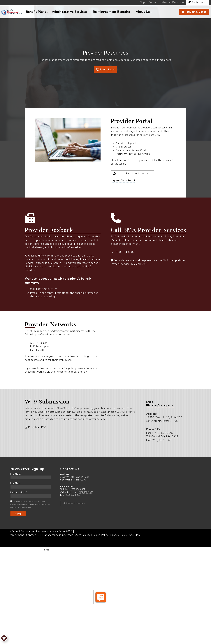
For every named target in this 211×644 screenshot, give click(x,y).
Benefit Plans (36, 12)
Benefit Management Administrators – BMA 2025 (42, 531)
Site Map (134, 535)
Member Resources (173, 2)
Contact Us (33, 535)
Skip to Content (149, 2)
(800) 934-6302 (168, 437)
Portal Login (105, 70)
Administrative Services (69, 12)
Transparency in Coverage (58, 535)
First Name (16, 474)
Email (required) (19, 492)
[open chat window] (101, 597)
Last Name (16, 483)
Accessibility (83, 535)
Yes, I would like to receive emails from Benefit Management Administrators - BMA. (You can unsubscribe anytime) (30, 505)
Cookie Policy (100, 535)
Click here (117, 160)
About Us (143, 12)
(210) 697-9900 (164, 433)
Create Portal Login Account (132, 174)
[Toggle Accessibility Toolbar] (4, 638)
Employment (16, 535)
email (28, 419)
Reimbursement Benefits (111, 12)
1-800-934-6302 (46, 289)
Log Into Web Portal (123, 181)
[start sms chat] (47, 596)
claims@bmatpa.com (160, 406)
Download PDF (35, 427)
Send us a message (74, 503)
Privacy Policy (119, 535)
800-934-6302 (125, 252)
